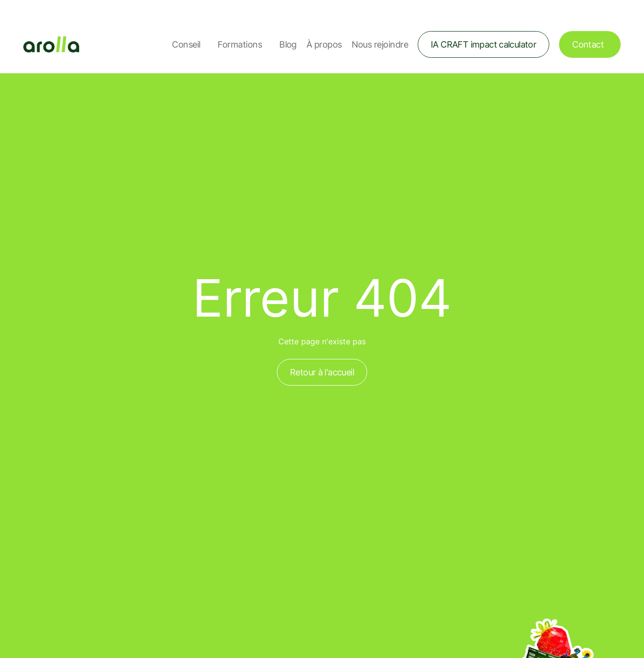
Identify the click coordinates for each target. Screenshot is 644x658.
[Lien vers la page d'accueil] (51, 44)
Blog (288, 44)
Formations (240, 44)
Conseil (186, 44)
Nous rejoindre (380, 44)
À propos (324, 44)
